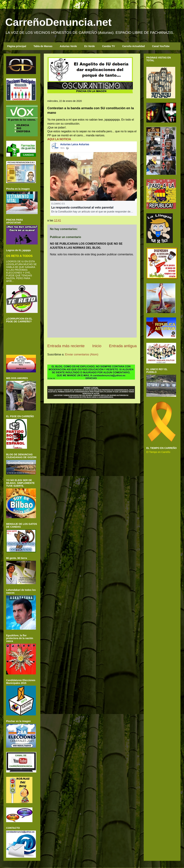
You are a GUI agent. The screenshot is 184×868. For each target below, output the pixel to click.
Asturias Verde (68, 46)
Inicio (97, 346)
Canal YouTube (161, 46)
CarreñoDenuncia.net (58, 22)
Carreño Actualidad (133, 46)
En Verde (90, 46)
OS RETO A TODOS (19, 256)
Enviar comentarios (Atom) (82, 354)
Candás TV (108, 46)
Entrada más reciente (66, 346)
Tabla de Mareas (43, 46)
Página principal (17, 46)
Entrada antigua (123, 346)
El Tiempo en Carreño (158, 452)
